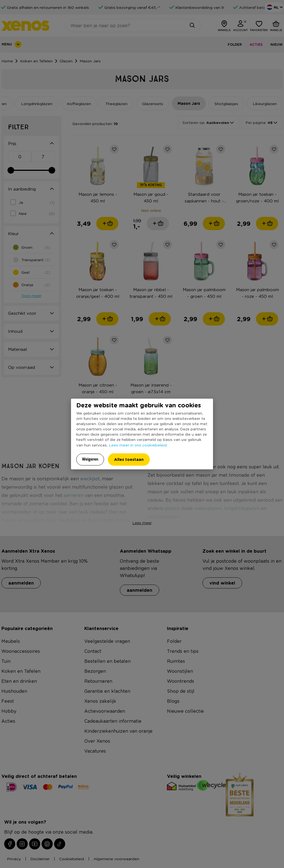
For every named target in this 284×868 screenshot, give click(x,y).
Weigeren (90, 459)
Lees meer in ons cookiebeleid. (138, 445)
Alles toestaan (129, 459)
